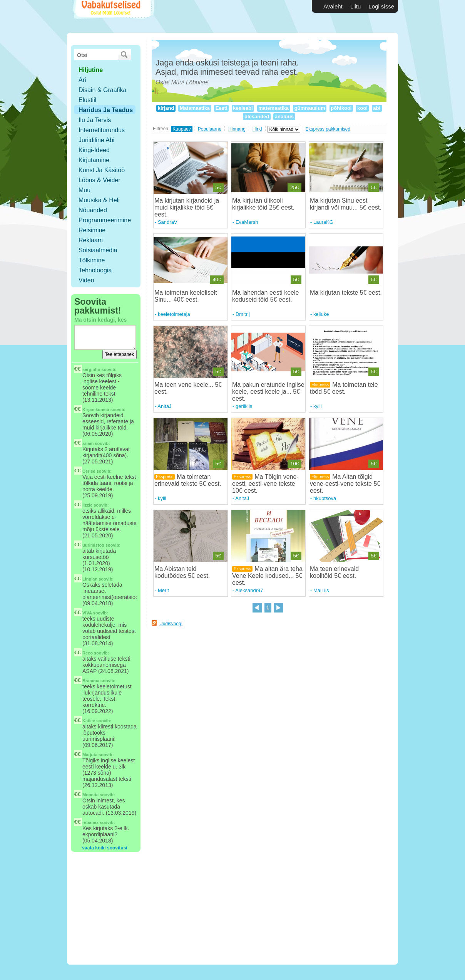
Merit (163, 590)
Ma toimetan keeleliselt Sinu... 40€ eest (186, 296)
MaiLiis (321, 590)
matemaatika (274, 108)
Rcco (88, 653)
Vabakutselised (113, 16)
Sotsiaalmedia (98, 250)
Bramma (91, 681)
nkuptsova (325, 498)
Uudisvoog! (171, 624)
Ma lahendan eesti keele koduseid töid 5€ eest (265, 296)
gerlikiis (244, 406)
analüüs (284, 117)
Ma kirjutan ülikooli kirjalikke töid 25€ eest (262, 204)
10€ (294, 464)
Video (86, 280)
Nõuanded (93, 210)
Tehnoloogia (95, 270)
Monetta (90, 795)
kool (362, 108)
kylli (318, 406)
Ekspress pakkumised (328, 129)
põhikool (341, 108)
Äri (82, 80)
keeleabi (243, 108)
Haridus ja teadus (106, 110)
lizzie (87, 505)
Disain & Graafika (103, 90)
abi (377, 108)
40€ (217, 279)
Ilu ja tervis (95, 120)
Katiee (89, 721)
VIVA (87, 613)
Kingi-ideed (94, 150)
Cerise (89, 471)
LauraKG (323, 222)
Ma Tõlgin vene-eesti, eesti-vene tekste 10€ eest (265, 484)
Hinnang (237, 129)
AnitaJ (164, 406)
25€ (294, 187)
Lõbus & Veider (100, 180)
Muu (84, 190)
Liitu (356, 6)
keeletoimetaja (174, 314)
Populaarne (210, 129)
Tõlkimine (92, 260)
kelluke (321, 314)
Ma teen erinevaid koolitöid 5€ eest (334, 572)
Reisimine (92, 230)
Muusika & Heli (99, 200)
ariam (88, 443)
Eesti (221, 108)
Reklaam (91, 240)
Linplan (90, 579)
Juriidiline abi (96, 140)
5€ (218, 187)
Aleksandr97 (249, 590)
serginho (91, 369)
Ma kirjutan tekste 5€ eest (345, 293)
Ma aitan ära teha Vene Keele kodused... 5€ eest (267, 576)
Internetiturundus (102, 130)
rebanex (90, 822)
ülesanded (257, 117)
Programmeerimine (105, 220)
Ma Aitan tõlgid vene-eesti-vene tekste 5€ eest (345, 484)
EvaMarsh (247, 222)
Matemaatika (195, 108)
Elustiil (87, 100)
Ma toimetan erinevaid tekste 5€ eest (187, 480)
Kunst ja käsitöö (102, 170)
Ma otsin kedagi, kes (100, 320)
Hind (257, 129)
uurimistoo (93, 545)
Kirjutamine (94, 160)
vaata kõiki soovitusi (105, 848)
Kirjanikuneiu (96, 409)
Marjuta (90, 755)
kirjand (166, 108)
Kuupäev (181, 129)
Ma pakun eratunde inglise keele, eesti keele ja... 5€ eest (268, 392)
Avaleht (333, 6)
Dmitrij (243, 314)
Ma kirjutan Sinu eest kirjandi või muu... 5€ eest (345, 204)
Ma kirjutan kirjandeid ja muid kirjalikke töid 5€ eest (187, 207)
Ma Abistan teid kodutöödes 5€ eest (181, 572)
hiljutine (91, 70)
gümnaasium (310, 108)
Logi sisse (381, 6)
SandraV (168, 222)
